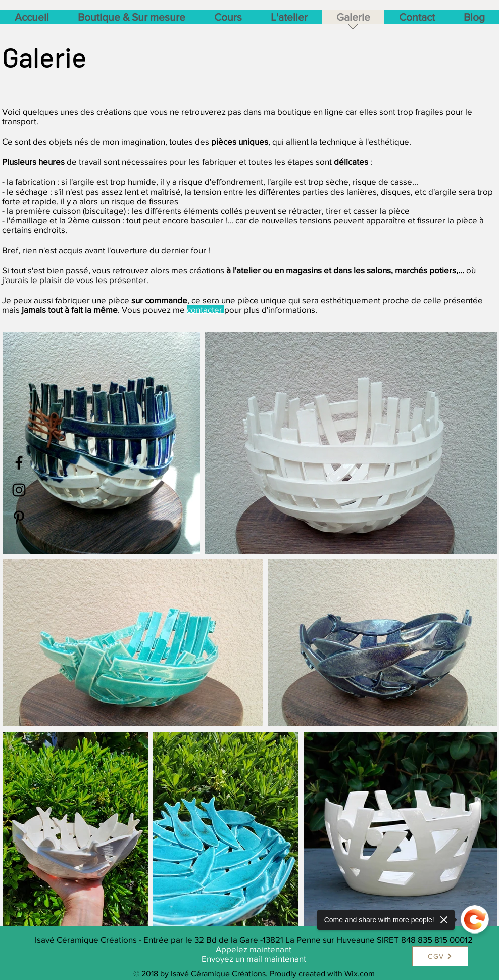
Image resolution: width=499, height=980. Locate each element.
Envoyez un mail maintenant (254, 959)
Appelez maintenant (254, 949)
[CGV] (440, 956)
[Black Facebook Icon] (19, 463)
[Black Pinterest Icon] (19, 517)
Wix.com (360, 974)
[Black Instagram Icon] (19, 490)
